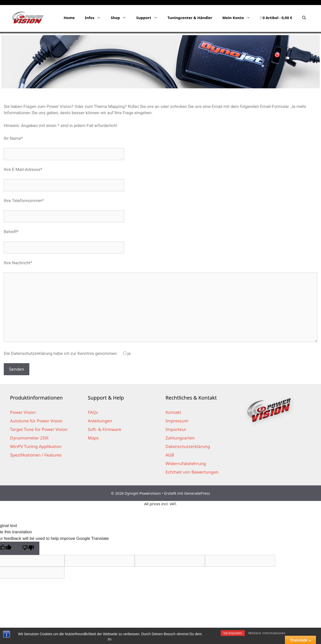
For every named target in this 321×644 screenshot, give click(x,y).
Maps (93, 438)
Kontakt (173, 412)
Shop (121, 18)
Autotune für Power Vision (36, 421)
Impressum (177, 421)
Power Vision (23, 412)
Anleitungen (100, 421)
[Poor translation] (28, 548)
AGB (170, 455)
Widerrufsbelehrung (186, 463)
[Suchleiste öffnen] (304, 18)
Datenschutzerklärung (188, 446)
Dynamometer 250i (29, 438)
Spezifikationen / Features (36, 455)
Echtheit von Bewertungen (192, 472)
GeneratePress (197, 493)
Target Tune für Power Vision (39, 429)
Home (69, 18)
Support (149, 18)
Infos (95, 18)
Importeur (176, 429)
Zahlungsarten (180, 438)
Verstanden (233, 633)
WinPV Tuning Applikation (36, 446)
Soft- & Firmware (105, 429)
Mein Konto (239, 18)
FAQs (93, 412)
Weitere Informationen (267, 633)
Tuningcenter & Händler (190, 18)
